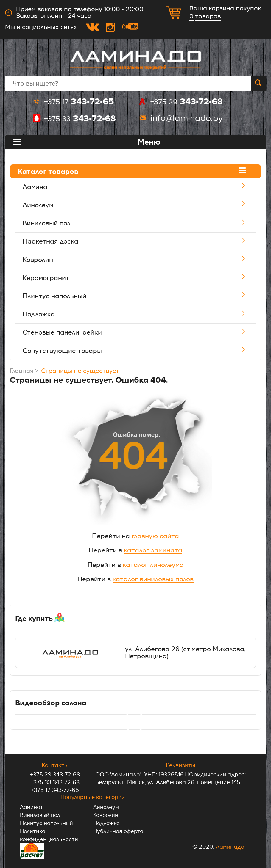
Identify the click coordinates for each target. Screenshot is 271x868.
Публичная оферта (119, 831)
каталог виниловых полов (153, 579)
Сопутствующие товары (142, 351)
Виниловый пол (142, 223)
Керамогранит (142, 278)
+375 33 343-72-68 (55, 783)
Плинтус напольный (142, 296)
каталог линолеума (153, 565)
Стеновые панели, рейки (142, 332)
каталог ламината (153, 550)
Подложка (142, 314)
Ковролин (142, 260)
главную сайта (155, 536)
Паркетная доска (142, 241)
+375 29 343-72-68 (55, 775)
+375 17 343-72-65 (55, 790)
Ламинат (142, 187)
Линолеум (142, 205)
